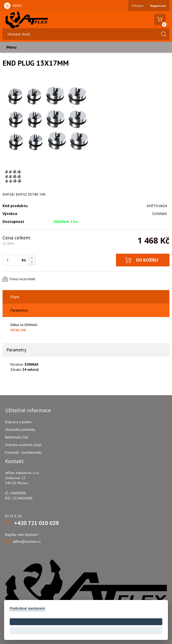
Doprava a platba (18, 422)
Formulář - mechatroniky (23, 452)
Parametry (19, 310)
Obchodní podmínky (20, 430)
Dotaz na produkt (22, 279)
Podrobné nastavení (27, 608)
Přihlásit (137, 6)
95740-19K (18, 330)
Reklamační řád (17, 437)
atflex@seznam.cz (27, 541)
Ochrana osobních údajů (23, 445)
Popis (15, 297)
